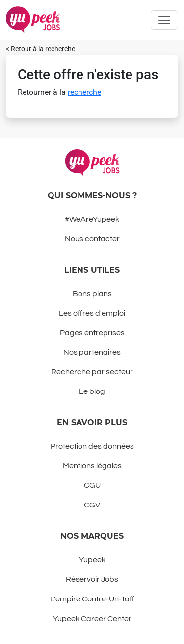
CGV (92, 505)
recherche (84, 92)
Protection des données (92, 446)
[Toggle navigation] (164, 20)
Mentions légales (92, 466)
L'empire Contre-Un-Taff (92, 599)
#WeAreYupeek (92, 219)
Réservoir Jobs (92, 579)
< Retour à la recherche (40, 49)
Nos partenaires (92, 352)
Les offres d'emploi (92, 313)
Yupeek (92, 560)
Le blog (92, 391)
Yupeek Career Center (92, 619)
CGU (92, 485)
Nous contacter (92, 239)
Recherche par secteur (92, 372)
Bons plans (92, 294)
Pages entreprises (92, 333)
